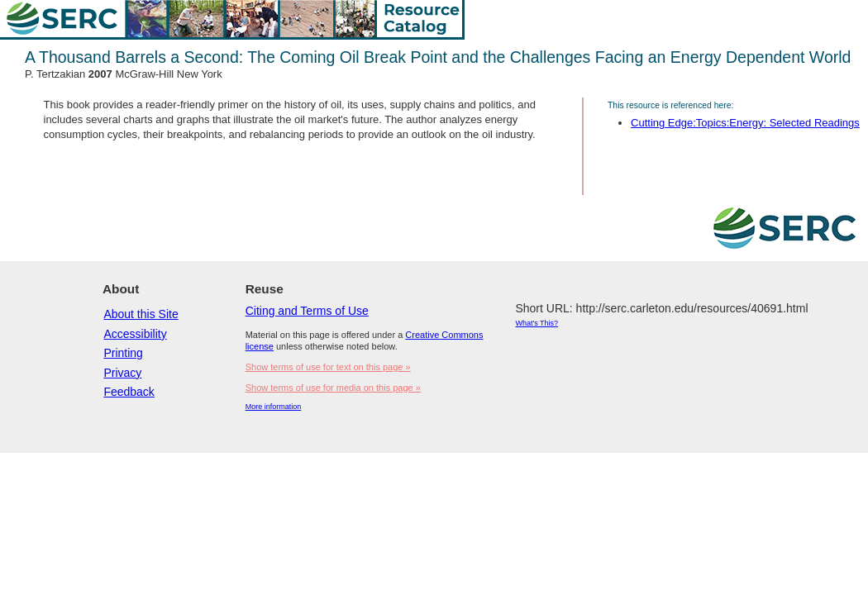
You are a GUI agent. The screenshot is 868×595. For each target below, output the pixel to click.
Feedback (129, 392)
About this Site (141, 314)
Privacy (122, 373)
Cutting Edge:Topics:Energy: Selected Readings (745, 123)
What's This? (537, 323)
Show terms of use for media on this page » (333, 388)
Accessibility (135, 334)
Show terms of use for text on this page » (328, 367)
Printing (123, 353)
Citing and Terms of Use (307, 311)
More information (274, 407)
